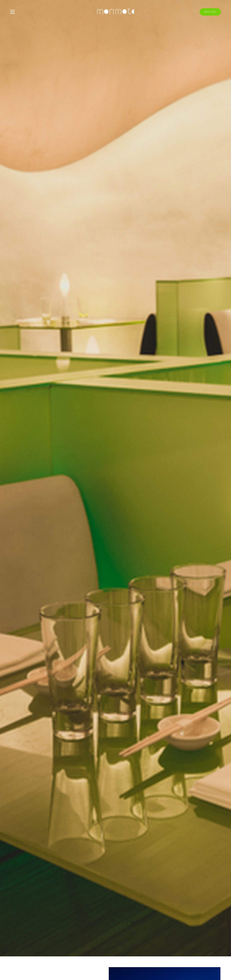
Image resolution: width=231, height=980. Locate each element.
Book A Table (210, 12)
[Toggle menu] (13, 12)
